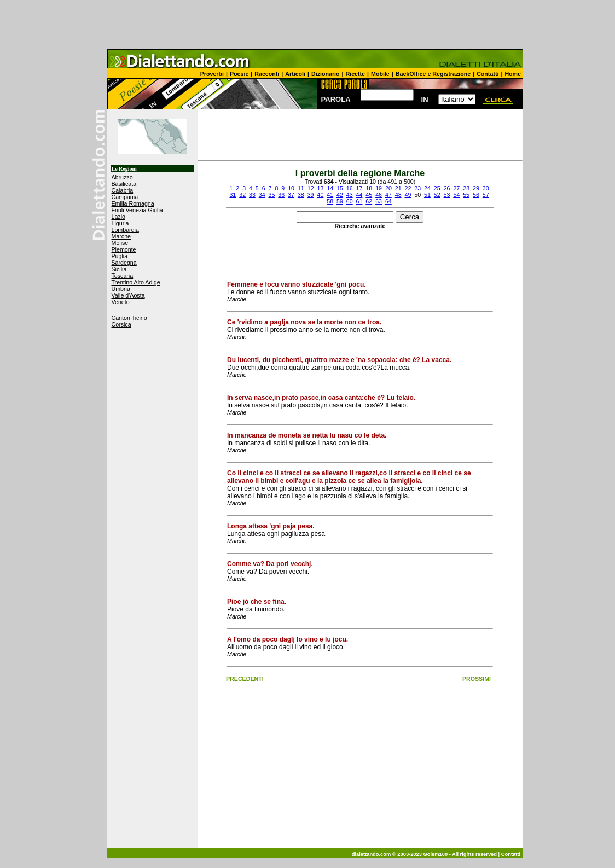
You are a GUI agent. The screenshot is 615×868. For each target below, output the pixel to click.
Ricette (356, 74)
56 (476, 195)
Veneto (121, 302)
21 (398, 188)
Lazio (118, 217)
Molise (120, 243)
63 (379, 201)
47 (388, 195)
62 (369, 201)
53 (447, 195)
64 (388, 201)
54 (456, 195)
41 (330, 195)
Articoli (295, 74)
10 (291, 188)
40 (320, 195)
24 (427, 188)
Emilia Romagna (133, 203)
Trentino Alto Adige (136, 282)
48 (398, 195)
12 (311, 188)
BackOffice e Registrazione (433, 74)
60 (350, 201)
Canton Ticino (129, 318)
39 (311, 195)
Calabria (123, 190)
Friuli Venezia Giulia (137, 210)
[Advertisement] (307, 25)
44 (359, 195)
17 (359, 188)
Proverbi (212, 74)
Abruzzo (122, 177)
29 (476, 188)
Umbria (121, 289)
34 (262, 195)
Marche (121, 236)
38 (301, 195)
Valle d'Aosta (128, 295)
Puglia (120, 256)
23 (417, 188)
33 (252, 195)
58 (330, 201)
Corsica (121, 324)
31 (233, 195)
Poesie (239, 74)
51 (427, 195)
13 (320, 188)
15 (340, 188)
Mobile (380, 74)
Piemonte (124, 249)
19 (379, 188)
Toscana (123, 276)
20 (388, 188)
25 (437, 188)
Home (513, 74)
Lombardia (125, 230)
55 (466, 195)
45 (369, 195)
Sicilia (119, 269)
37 (291, 195)
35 (272, 195)
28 (466, 188)
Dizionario (326, 74)
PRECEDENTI (245, 679)
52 (437, 195)
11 (301, 188)
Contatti (488, 74)
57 (486, 195)
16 (350, 188)
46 (379, 195)
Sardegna (124, 263)
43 (350, 195)
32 (242, 195)
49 (408, 195)
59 (340, 201)
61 (359, 201)
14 (330, 188)
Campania (125, 197)
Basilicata (124, 184)
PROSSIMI (477, 679)
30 (486, 188)
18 (369, 188)
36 (281, 195)
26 (447, 188)
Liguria (120, 223)
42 (340, 195)
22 (408, 188)
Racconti (267, 74)
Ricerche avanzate (360, 226)
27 (456, 188)
